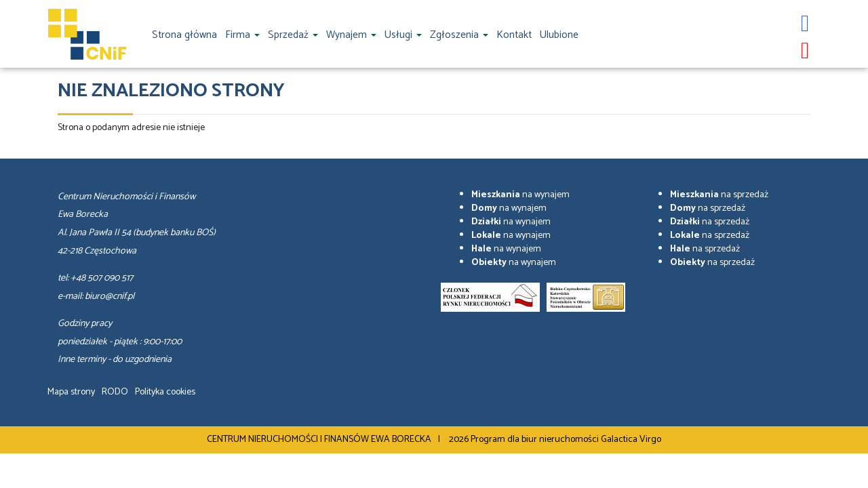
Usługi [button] (403, 35)
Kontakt (514, 35)
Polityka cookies (165, 392)
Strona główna (184, 35)
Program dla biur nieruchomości (536, 440)
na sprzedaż (719, 195)
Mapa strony (71, 392)
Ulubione (559, 35)
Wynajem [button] (351, 35)
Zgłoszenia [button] (459, 35)
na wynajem (520, 195)
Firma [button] (242, 35)
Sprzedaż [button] (293, 35)
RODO (115, 392)
